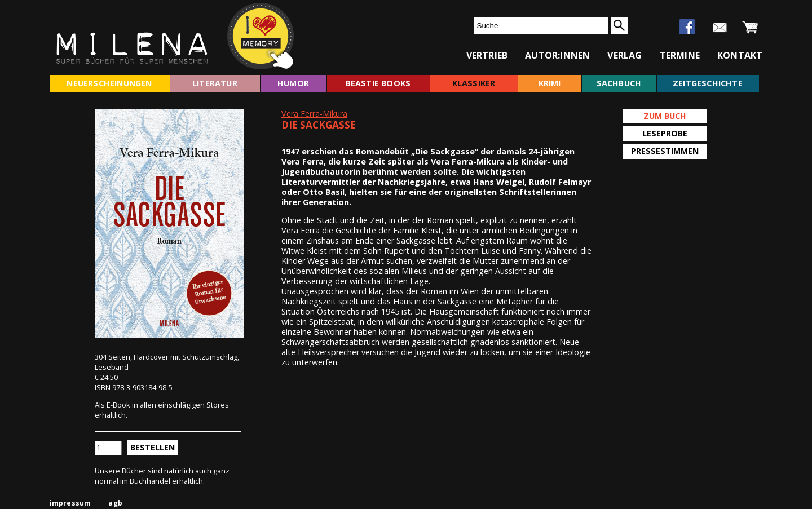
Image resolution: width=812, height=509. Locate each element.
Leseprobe (665, 133)
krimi (550, 83)
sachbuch (619, 83)
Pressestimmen (665, 151)
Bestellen (153, 447)
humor (293, 83)
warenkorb (750, 28)
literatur (215, 83)
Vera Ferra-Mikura (314, 114)
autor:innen (557, 55)
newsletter (720, 28)
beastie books (378, 83)
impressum (70, 503)
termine (680, 55)
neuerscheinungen (109, 83)
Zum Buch (665, 116)
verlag (625, 55)
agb (115, 503)
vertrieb (487, 55)
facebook (687, 27)
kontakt (740, 55)
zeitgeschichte (708, 83)
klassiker (474, 83)
